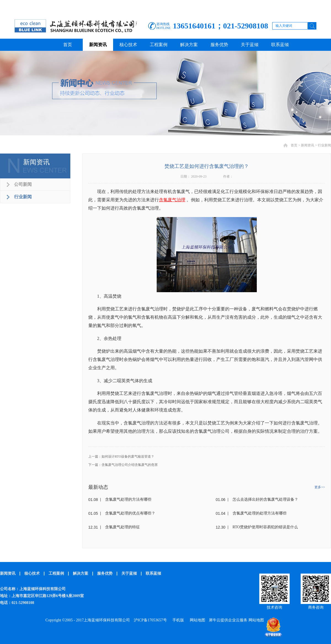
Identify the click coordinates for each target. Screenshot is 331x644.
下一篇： (123, 465)
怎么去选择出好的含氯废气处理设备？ (265, 499)
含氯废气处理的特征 (122, 527)
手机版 (177, 620)
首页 (68, 45)
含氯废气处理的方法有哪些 (128, 499)
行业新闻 (324, 145)
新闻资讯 (308, 145)
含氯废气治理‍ (172, 200)
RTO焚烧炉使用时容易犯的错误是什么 (265, 527)
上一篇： (121, 456)
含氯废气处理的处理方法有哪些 (260, 513)
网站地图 (197, 620)
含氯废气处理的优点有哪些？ (130, 513)
